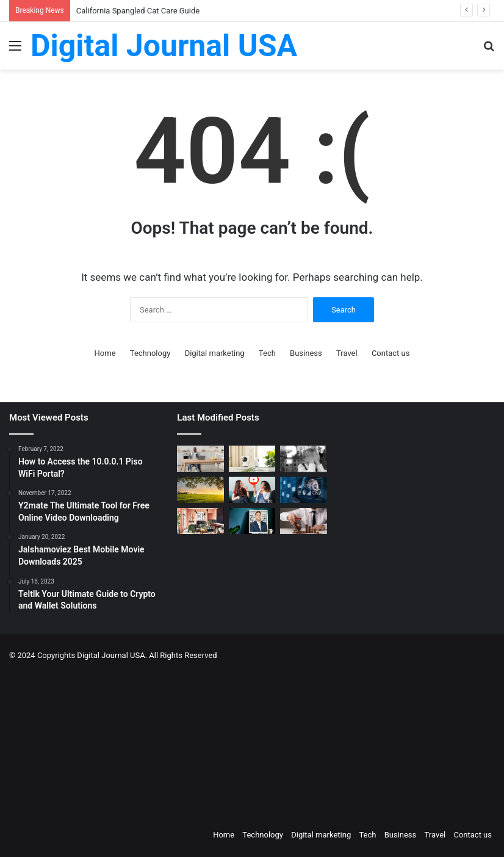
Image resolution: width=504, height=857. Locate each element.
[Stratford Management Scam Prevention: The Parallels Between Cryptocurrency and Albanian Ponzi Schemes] (303, 459)
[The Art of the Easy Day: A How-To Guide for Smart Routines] (200, 459)
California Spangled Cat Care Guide (138, 11)
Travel (347, 353)
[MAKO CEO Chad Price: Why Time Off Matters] (252, 521)
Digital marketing (215, 353)
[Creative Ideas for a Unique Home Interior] (200, 521)
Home (105, 353)
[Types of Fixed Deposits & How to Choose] (303, 521)
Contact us (391, 353)
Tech (267, 353)
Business (306, 353)
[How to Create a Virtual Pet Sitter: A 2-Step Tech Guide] (252, 459)
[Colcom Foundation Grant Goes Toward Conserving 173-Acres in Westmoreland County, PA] (200, 490)
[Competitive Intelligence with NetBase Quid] (303, 490)
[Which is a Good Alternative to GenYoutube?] (252, 490)
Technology (150, 353)
